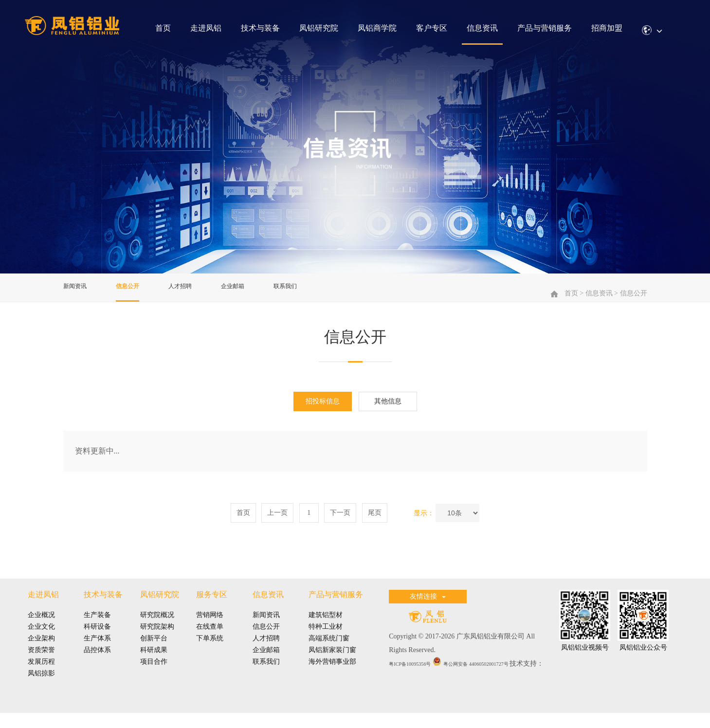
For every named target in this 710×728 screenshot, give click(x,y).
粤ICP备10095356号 (418, 674)
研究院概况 (157, 626)
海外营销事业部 (332, 673)
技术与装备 (260, 28)
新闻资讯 (79, 292)
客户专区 (432, 28)
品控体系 (97, 661)
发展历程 (41, 673)
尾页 (375, 523)
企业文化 (41, 638)
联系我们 (320, 292)
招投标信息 (323, 412)
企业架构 (41, 649)
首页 (163, 28)
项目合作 (154, 673)
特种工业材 (326, 638)
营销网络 (210, 626)
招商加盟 (607, 28)
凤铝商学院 (377, 28)
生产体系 (97, 649)
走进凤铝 (206, 28)
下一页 (340, 523)
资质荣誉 (41, 661)
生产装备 (97, 626)
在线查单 (210, 638)
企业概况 (41, 626)
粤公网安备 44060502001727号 (500, 674)
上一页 (277, 523)
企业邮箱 (260, 292)
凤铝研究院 (319, 28)
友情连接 (428, 608)
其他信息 (388, 412)
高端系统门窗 (329, 649)
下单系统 (210, 649)
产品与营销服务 (545, 28)
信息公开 (139, 292)
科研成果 (154, 661)
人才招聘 (200, 292)
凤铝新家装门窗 (332, 661)
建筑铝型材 (326, 626)
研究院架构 (157, 638)
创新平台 (154, 649)
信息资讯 (482, 28)
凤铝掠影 (41, 684)
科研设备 (97, 638)
